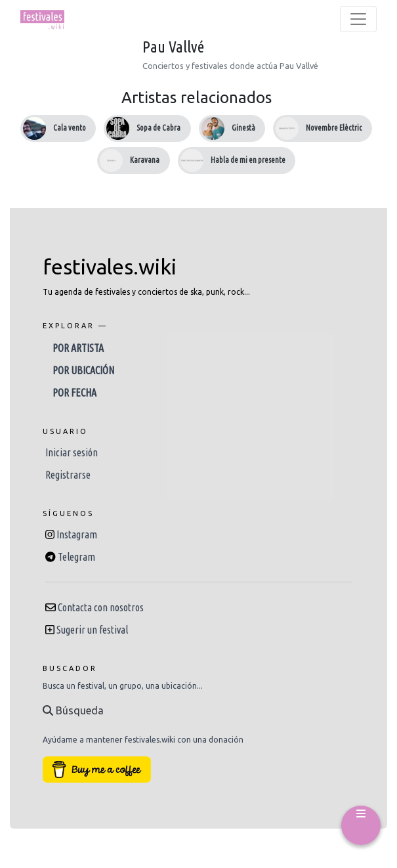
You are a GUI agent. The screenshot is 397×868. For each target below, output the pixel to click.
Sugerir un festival (92, 630)
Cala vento (70, 128)
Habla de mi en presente (248, 160)
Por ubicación (83, 370)
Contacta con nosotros (101, 607)
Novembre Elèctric (334, 128)
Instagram (77, 534)
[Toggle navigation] (358, 19)
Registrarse (68, 475)
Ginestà (243, 128)
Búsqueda (73, 710)
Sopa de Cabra (158, 128)
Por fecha (74, 393)
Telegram (76, 557)
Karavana (145, 160)
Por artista (78, 348)
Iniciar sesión (72, 452)
